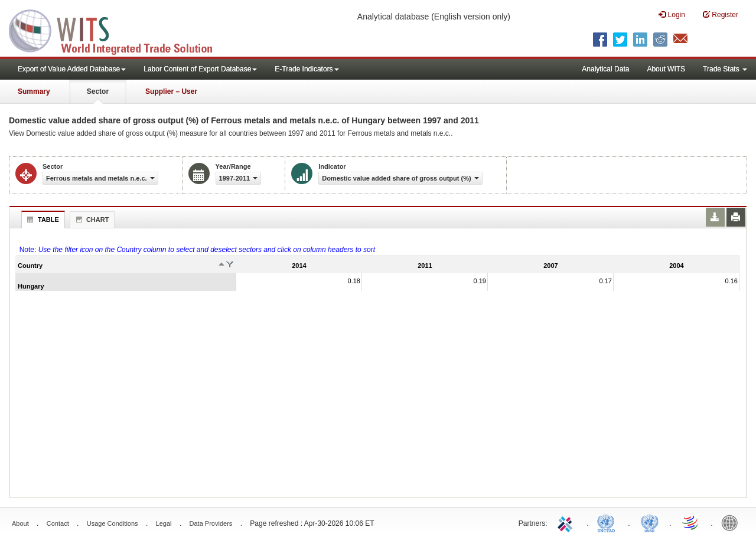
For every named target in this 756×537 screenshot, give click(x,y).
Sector (98, 91)
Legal (164, 523)
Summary (34, 91)
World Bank (732, 522)
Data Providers (211, 523)
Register (721, 14)
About (20, 523)
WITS (118, 30)
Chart (91, 220)
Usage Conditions (113, 523)
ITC (567, 522)
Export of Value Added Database (72, 69)
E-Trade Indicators (307, 69)
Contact (58, 523)
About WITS (666, 69)
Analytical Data (605, 69)
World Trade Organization (691, 522)
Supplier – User (171, 91)
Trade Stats (725, 69)
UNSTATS (650, 522)
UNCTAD (608, 522)
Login (672, 14)
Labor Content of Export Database (200, 69)
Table (42, 220)
